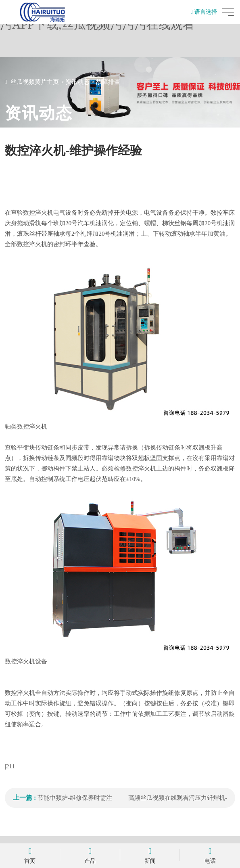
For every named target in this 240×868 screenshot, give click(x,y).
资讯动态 (77, 82)
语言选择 (204, 12)
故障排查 (108, 82)
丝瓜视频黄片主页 (35, 82)
